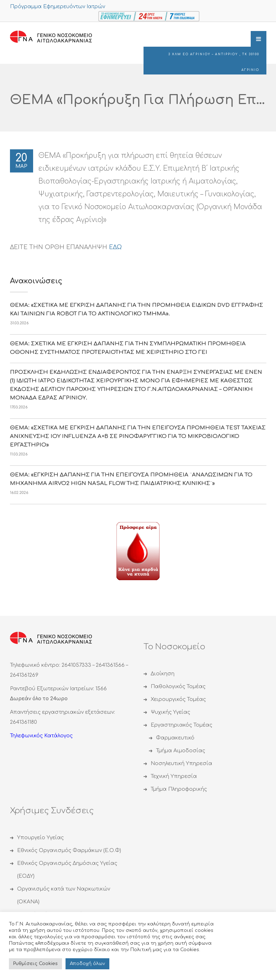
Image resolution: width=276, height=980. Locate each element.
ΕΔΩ (115, 247)
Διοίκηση (163, 674)
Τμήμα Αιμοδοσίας (181, 751)
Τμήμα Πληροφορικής (179, 789)
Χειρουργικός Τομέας (178, 699)
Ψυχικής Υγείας (170, 712)
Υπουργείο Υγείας (40, 838)
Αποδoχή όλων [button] (87, 964)
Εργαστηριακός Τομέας (181, 725)
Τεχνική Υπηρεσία (174, 776)
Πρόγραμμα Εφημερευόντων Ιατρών (58, 7)
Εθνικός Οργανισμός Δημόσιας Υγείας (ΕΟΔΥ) (67, 870)
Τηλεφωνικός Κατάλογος (41, 736)
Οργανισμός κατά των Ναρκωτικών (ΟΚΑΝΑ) (64, 895)
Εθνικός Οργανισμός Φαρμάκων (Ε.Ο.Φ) (69, 850)
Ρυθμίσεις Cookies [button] (35, 964)
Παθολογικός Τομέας (178, 687)
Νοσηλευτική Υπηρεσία (181, 764)
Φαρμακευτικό (175, 738)
